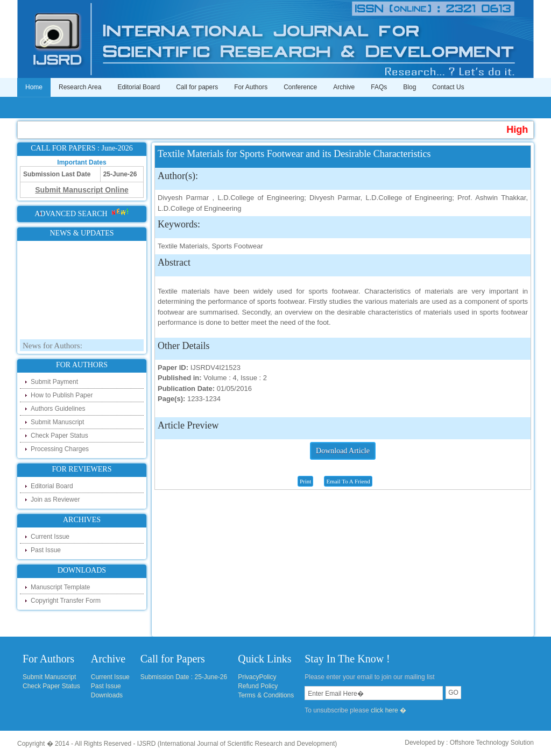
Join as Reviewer (55, 500)
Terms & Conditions (266, 695)
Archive (344, 87)
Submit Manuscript (57, 422)
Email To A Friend (348, 481)
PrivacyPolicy (257, 677)
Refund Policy (258, 686)
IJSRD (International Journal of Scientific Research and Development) (237, 744)
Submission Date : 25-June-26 (184, 677)
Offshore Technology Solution (492, 743)
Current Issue (50, 537)
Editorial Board (139, 87)
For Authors (251, 87)
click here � (388, 710)
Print (305, 481)
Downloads (107, 695)
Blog (409, 87)
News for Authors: (52, 348)
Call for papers (197, 87)
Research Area (80, 87)
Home (34, 87)
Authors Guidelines (58, 409)
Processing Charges (60, 449)
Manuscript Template (61, 587)
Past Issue (46, 550)
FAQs (379, 87)
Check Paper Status (59, 436)
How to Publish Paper (62, 395)
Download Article (343, 451)
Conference (300, 87)
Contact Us (448, 87)
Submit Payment (54, 382)
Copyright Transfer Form (66, 601)
